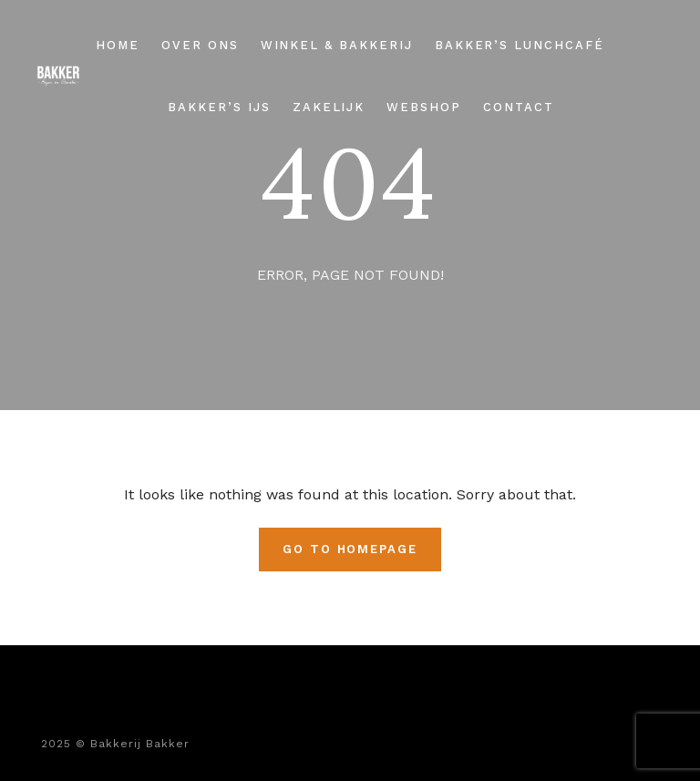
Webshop (424, 107)
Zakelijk (329, 107)
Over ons (200, 45)
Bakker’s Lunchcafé (520, 45)
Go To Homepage (350, 549)
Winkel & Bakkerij (337, 45)
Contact (519, 107)
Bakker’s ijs (219, 107)
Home (118, 45)
